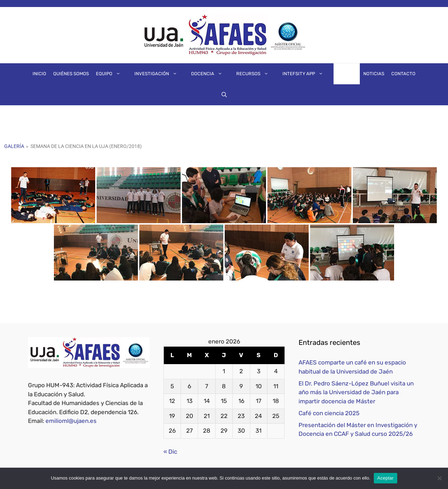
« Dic (170, 452)
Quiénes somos (71, 74)
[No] (439, 478)
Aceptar (386, 478)
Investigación (159, 74)
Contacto (403, 74)
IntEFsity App (306, 74)
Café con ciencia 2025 (329, 413)
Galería (347, 74)
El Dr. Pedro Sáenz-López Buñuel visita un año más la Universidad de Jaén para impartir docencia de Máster (356, 392)
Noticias (374, 74)
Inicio (39, 74)
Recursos (256, 74)
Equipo (112, 74)
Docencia (210, 74)
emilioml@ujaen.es (71, 421)
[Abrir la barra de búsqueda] (224, 95)
